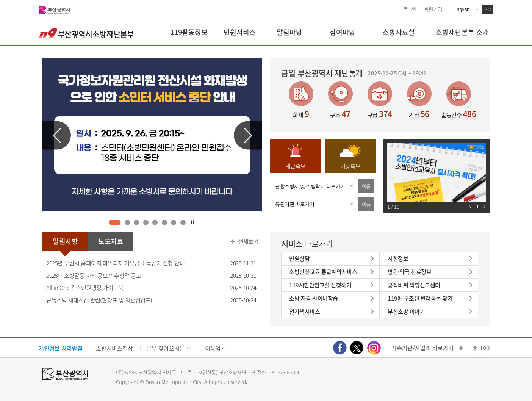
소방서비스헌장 (114, 348)
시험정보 (398, 258)
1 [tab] (115, 222)
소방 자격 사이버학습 (314, 298)
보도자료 (111, 241)
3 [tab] (137, 222)
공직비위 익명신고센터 (414, 285)
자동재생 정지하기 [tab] (193, 222)
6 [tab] (164, 222)
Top (485, 348)
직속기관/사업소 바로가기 (422, 348)
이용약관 (216, 348)
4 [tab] (146, 222)
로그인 (410, 9)
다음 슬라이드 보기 (484, 206)
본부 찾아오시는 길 (169, 348)
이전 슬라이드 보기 (470, 206)
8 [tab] (183, 222)
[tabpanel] (152, 134)
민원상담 (299, 258)
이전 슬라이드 (57, 135)
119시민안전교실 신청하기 (320, 285)
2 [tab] (127, 222)
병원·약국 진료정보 (409, 272)
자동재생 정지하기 (477, 206)
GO (488, 9)
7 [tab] (174, 222)
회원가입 (433, 9)
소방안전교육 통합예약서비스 (323, 272)
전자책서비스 (304, 312)
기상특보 (350, 166)
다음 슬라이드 (248, 135)
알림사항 (65, 241)
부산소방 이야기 (406, 312)
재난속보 (296, 166)
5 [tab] (155, 222)
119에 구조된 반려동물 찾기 (420, 298)
